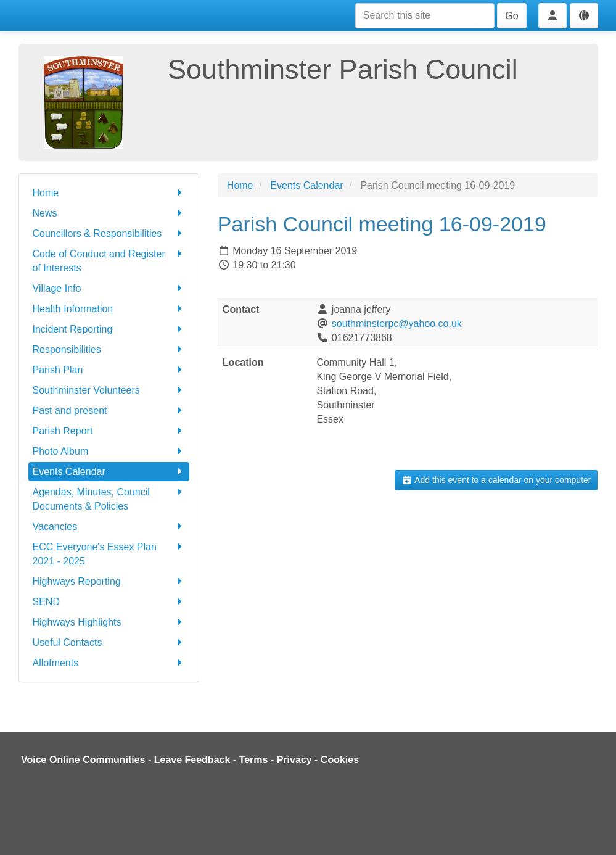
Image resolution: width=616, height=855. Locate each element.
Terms (254, 760)
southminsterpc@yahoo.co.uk (397, 324)
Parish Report (109, 431)
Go (511, 16)
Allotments (109, 663)
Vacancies (109, 527)
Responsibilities (109, 349)
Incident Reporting (109, 329)
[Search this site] (425, 16)
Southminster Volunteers (109, 390)
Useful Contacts (109, 642)
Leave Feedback (192, 760)
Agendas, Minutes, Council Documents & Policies (109, 498)
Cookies (340, 760)
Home (109, 193)
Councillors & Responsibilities (109, 233)
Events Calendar (109, 472)
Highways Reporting (109, 581)
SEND (109, 602)
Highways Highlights (109, 622)
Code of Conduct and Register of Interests (109, 260)
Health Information (109, 309)
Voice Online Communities (83, 760)
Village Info (109, 288)
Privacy (294, 760)
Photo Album (109, 451)
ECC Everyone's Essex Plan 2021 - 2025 (109, 553)
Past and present (109, 411)
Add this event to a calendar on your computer (496, 480)
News (109, 213)
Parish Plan (109, 370)
